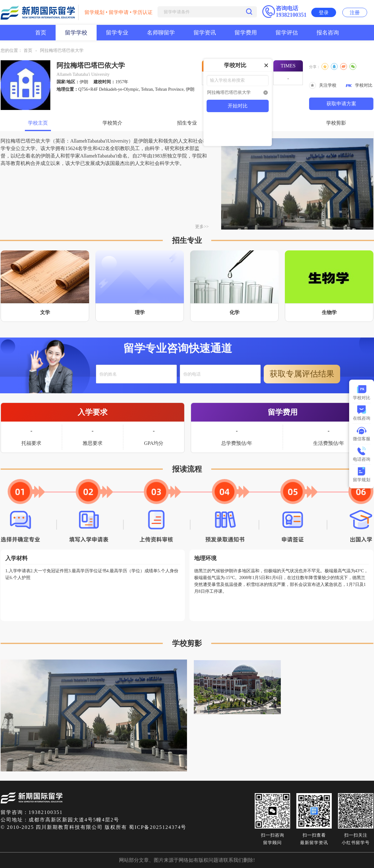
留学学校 (76, 33)
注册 (355, 13)
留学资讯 (205, 33)
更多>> (202, 227)
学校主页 (38, 123)
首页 (41, 33)
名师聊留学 (161, 33)
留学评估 (287, 33)
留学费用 (246, 33)
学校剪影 (336, 123)
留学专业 (117, 33)
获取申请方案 (341, 104)
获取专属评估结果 (302, 374)
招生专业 (187, 123)
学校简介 (112, 123)
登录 (324, 13)
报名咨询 (328, 33)
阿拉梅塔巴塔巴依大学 (62, 50)
